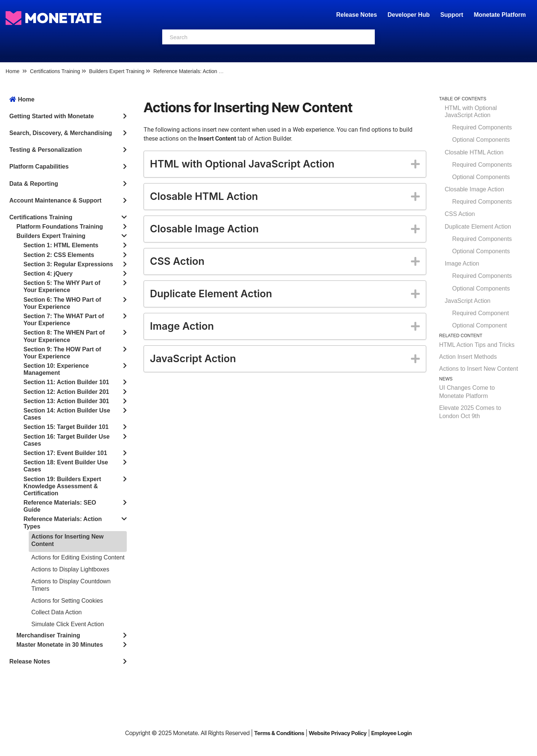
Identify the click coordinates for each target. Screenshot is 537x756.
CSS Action (460, 214)
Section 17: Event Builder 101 (65, 453)
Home (12, 71)
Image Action (462, 263)
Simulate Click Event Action (68, 624)
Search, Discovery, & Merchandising (61, 133)
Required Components (482, 127)
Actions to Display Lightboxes (70, 569)
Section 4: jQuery (48, 274)
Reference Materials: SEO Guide (60, 506)
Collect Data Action (56, 612)
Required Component (481, 313)
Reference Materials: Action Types (193, 71)
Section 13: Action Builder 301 (66, 401)
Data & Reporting (34, 184)
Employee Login (391, 733)
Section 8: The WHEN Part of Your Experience (64, 336)
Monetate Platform (500, 15)
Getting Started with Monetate (52, 116)
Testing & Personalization (45, 150)
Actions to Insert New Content (479, 369)
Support (452, 15)
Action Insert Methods (468, 357)
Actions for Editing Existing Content (78, 557)
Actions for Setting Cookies (67, 601)
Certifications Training (55, 71)
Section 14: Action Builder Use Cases (67, 414)
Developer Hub (409, 15)
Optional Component (480, 325)
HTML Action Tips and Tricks (477, 345)
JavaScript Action (468, 301)
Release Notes (357, 15)
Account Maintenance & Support (55, 200)
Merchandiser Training (48, 635)
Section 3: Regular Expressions (68, 264)
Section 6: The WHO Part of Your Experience (62, 303)
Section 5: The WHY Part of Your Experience (62, 286)
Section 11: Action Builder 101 (66, 382)
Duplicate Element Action (478, 227)
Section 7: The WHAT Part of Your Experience (64, 320)
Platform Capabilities (39, 167)
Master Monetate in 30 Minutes (60, 645)
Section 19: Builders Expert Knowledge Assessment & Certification (62, 486)
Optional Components (481, 140)
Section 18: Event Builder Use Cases (66, 466)
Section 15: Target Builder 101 (66, 427)
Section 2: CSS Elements (59, 255)
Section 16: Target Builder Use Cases (67, 440)
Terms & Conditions (279, 733)
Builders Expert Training (117, 71)
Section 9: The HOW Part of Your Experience (62, 353)
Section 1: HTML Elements (61, 245)
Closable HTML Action (474, 152)
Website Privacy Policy (338, 733)
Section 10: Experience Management (56, 369)
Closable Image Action (475, 189)
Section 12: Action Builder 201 (66, 392)
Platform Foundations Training (60, 227)
